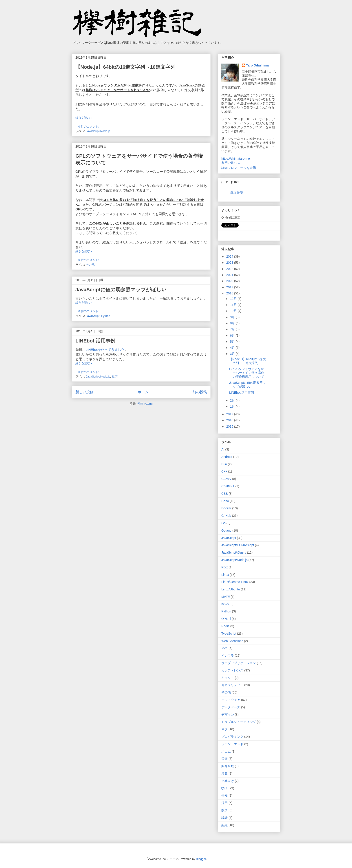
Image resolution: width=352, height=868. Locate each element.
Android (227, 457)
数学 (224, 810)
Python (106, 316)
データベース (231, 707)
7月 (233, 329)
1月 (233, 406)
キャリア (228, 678)
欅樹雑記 (237, 193)
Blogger (201, 859)
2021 (230, 275)
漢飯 (224, 773)
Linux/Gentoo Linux (235, 582)
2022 (230, 269)
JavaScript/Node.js (98, 131)
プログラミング (232, 737)
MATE (226, 597)
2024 (230, 256)
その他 (90, 265)
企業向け (228, 781)
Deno (225, 501)
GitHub (226, 516)
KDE (225, 567)
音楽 (224, 759)
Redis (225, 626)
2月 (233, 400)
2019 (230, 287)
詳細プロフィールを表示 (239, 168)
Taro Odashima (258, 65)
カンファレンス (232, 670)
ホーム (143, 392)
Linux (225, 575)
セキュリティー (232, 685)
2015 (230, 426)
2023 (230, 263)
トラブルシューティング (239, 722)
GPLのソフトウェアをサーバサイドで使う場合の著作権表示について (247, 373)
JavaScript (93, 316)
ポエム (226, 751)
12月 (234, 299)
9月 (233, 317)
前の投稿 (200, 392)
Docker (226, 508)
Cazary (226, 479)
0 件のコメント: (89, 127)
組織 (224, 825)
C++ (224, 471)
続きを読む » (84, 118)
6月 (233, 336)
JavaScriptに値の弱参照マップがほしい (121, 290)
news (225, 604)
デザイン (228, 715)
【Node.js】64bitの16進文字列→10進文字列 (125, 67)
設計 (224, 818)
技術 (115, 377)
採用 (224, 803)
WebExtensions (232, 641)
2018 (230, 293)
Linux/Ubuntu (231, 589)
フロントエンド (232, 744)
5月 (233, 342)
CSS (225, 494)
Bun (224, 464)
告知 (224, 795)
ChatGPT (228, 486)
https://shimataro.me (236, 159)
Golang (226, 530)
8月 (233, 323)
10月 (234, 311)
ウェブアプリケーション (239, 663)
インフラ (228, 656)
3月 (233, 354)
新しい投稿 (84, 392)
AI (223, 449)
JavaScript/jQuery (234, 552)
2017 (230, 414)
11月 (234, 305)
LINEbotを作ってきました (105, 350)
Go (223, 523)
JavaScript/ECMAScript (238, 545)
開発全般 (228, 766)
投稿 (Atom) (145, 404)
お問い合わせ (231, 162)
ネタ (224, 729)
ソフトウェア (231, 700)
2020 (230, 281)
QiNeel (226, 619)
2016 (230, 420)
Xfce (224, 648)
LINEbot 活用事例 (95, 341)
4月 (233, 348)
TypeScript (229, 634)
